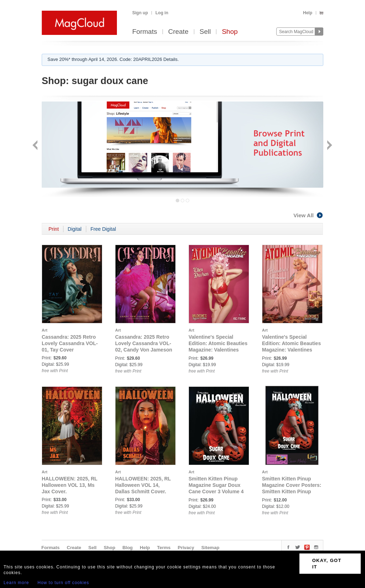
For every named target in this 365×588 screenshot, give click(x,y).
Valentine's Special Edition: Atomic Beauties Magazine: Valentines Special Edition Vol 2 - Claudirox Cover (291, 350)
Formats (145, 32)
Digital (75, 229)
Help (308, 13)
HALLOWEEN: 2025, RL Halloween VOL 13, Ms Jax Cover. (70, 485)
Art (45, 330)
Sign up (140, 13)
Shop (230, 32)
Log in (162, 13)
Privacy (186, 548)
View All (308, 215)
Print (54, 229)
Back (36, 146)
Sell (205, 32)
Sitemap (210, 548)
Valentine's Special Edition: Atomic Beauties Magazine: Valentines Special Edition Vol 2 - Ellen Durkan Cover (218, 350)
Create (178, 32)
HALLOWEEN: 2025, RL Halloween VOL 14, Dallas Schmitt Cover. (143, 485)
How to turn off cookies (63, 583)
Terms (164, 548)
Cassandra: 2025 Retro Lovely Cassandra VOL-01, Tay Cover (70, 343)
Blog (127, 548)
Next (329, 146)
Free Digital (103, 229)
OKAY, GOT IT (327, 564)
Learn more (16, 583)
